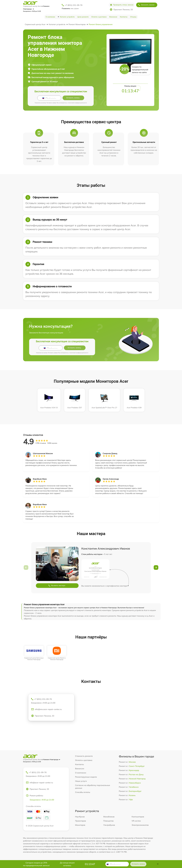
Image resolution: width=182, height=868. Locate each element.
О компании (50, 17)
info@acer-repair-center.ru (39, 783)
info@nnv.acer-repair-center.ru (46, 709)
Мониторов (80, 825)
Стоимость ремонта (84, 756)
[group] (34, 653)
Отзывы (133, 17)
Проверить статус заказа (122, 5)
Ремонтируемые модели (86, 777)
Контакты (124, 17)
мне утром (70, 8)
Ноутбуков (80, 817)
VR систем (136, 821)
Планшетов (108, 821)
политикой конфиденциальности (77, 103)
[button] (156, 567)
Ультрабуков (109, 825)
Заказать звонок (146, 5)
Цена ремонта (83, 17)
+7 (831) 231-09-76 (74, 5)
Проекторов (80, 821)
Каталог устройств (67, 17)
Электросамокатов (140, 825)
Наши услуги (81, 781)
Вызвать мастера (57, 586)
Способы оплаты (83, 792)
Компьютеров (138, 817)
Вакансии (113, 17)
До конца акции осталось (67, 864)
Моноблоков (109, 817)
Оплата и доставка (99, 17)
